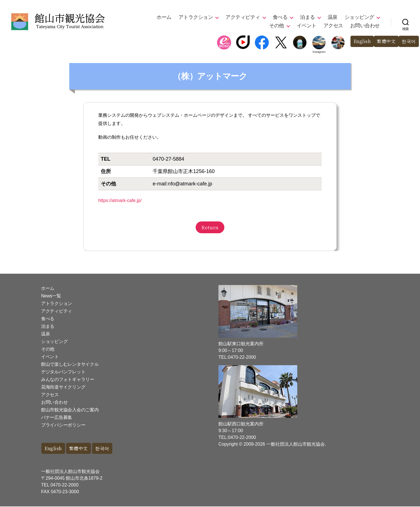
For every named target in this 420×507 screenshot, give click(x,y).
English (359, 41)
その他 (277, 26)
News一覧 (51, 296)
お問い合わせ (365, 26)
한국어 (408, 41)
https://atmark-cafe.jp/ (120, 200)
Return (210, 227)
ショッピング (359, 17)
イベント (307, 26)
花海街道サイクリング (63, 387)
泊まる (308, 17)
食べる (280, 17)
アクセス (333, 26)
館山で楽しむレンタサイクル (70, 364)
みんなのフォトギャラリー (68, 379)
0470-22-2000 (64, 485)
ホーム (164, 17)
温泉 (333, 17)
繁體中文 (385, 41)
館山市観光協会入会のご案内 (70, 410)
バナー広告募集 (57, 417)
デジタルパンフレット (63, 372)
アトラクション (196, 17)
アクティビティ (243, 17)
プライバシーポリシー (63, 425)
